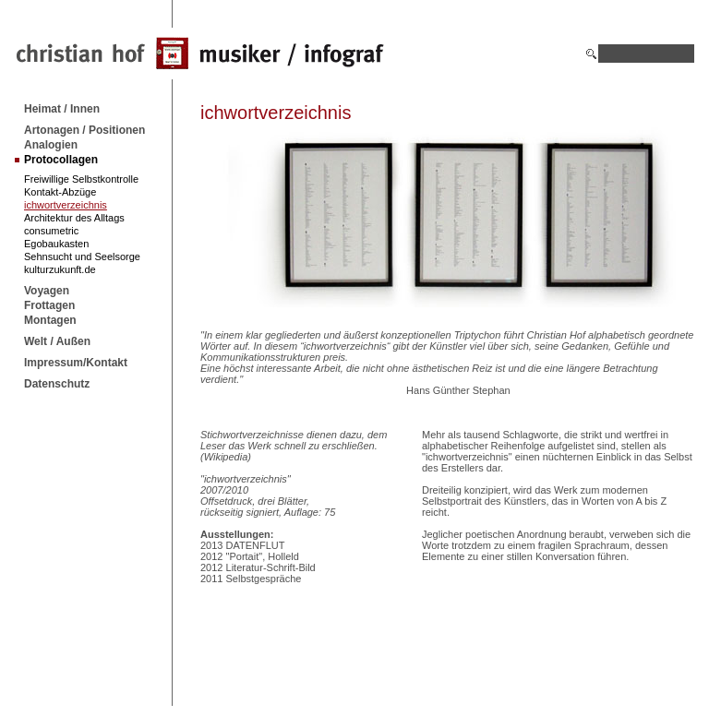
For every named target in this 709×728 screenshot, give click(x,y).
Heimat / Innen (62, 109)
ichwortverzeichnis (66, 205)
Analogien (51, 145)
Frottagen (49, 305)
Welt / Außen (57, 341)
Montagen (50, 320)
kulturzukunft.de (60, 269)
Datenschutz (57, 384)
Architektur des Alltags (74, 218)
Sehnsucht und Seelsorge (82, 257)
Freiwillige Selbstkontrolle (81, 179)
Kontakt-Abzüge (60, 192)
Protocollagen (61, 160)
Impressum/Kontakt (76, 363)
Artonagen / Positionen (84, 130)
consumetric (51, 231)
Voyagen (47, 291)
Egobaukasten (56, 244)
